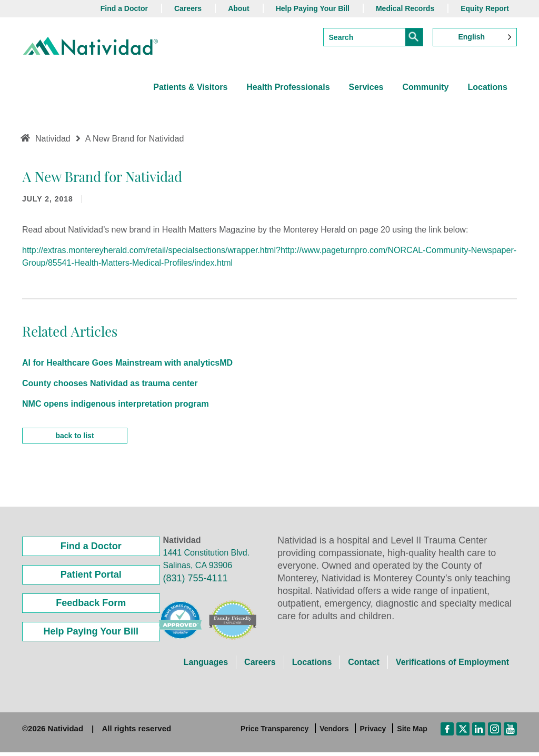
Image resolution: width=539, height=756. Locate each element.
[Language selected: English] (475, 37)
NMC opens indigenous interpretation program (116, 404)
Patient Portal (91, 578)
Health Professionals (288, 87)
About (238, 8)
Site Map (412, 732)
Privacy (373, 732)
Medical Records (405, 8)
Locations (487, 87)
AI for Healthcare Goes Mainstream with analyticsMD (127, 363)
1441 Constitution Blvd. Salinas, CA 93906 (207, 563)
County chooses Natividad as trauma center (110, 383)
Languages (206, 666)
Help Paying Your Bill (313, 8)
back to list (74, 439)
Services (366, 87)
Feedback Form (91, 607)
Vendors (334, 732)
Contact (364, 666)
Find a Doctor (124, 8)
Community (425, 87)
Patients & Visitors (190, 87)
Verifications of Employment (452, 666)
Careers (188, 8)
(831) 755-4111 (196, 582)
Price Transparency (275, 732)
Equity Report (485, 8)
